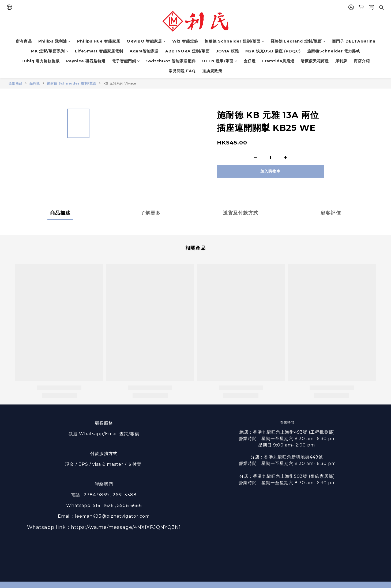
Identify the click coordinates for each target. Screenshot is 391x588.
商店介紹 (362, 61)
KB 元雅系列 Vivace (120, 83)
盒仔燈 (250, 61)
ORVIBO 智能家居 (146, 41)
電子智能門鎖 (126, 61)
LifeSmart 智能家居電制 (99, 51)
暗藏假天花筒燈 (315, 61)
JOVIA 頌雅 (228, 51)
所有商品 (24, 41)
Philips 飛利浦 (54, 41)
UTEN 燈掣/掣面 (220, 61)
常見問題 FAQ (182, 71)
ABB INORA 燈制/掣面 (187, 51)
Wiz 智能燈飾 (185, 41)
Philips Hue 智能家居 (99, 41)
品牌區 (35, 83)
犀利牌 (341, 61)
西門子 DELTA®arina (354, 41)
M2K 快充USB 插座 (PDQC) (273, 51)
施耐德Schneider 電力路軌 (334, 51)
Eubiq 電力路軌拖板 (41, 61)
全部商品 (16, 83)
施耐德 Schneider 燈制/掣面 (234, 41)
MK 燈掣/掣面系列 (50, 51)
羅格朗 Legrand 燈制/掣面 (298, 41)
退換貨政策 (212, 71)
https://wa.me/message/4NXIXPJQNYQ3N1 (126, 527)
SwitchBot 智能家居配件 (171, 61)
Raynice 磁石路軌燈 (86, 61)
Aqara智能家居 (144, 51)
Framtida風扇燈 (278, 61)
